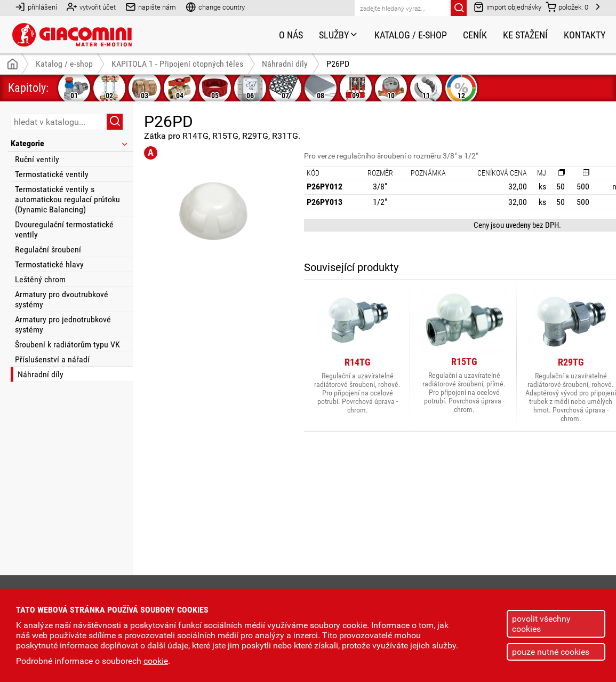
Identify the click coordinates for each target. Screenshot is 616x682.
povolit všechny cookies (541, 624)
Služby (339, 35)
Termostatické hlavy (49, 264)
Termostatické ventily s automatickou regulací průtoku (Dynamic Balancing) (67, 199)
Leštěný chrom (40, 279)
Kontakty (585, 35)
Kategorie (70, 143)
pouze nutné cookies (551, 652)
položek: (567, 7)
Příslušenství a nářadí (52, 359)
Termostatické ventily (52, 174)
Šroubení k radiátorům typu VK (67, 344)
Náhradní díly (41, 374)
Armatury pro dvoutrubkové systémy (62, 299)
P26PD (338, 64)
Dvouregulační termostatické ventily (64, 229)
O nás (291, 35)
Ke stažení (525, 35)
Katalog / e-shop (411, 35)
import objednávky (507, 7)
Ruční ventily (37, 159)
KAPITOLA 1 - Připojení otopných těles (177, 64)
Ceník (475, 35)
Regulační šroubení (48, 249)
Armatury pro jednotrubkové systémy (63, 324)
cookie (156, 661)
